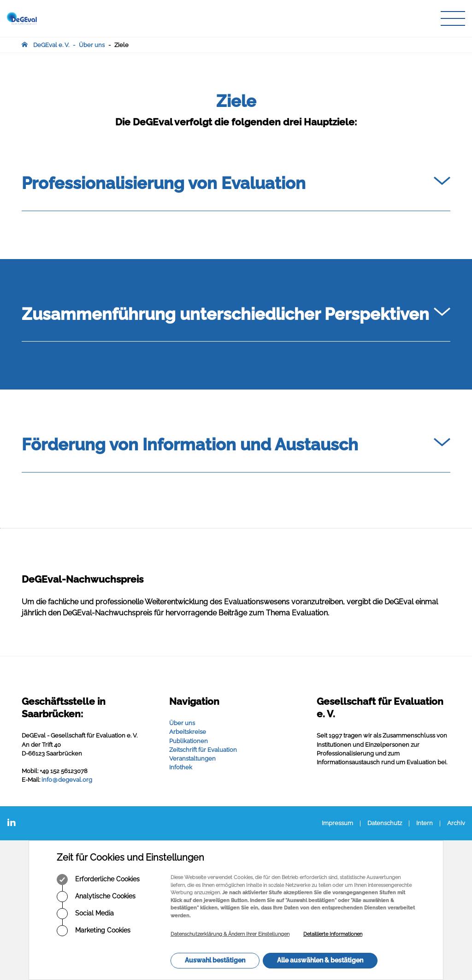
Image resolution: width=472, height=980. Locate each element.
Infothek (181, 767)
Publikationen (189, 741)
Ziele (121, 45)
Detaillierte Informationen (333, 934)
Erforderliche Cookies (98, 880)
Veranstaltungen (192, 759)
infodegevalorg (67, 780)
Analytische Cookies (96, 897)
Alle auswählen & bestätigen (320, 960)
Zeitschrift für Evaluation (203, 750)
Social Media (85, 914)
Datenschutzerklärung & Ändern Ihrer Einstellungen (230, 934)
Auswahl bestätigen (215, 960)
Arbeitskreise (188, 732)
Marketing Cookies (94, 931)
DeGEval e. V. (51, 45)
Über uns (92, 45)
